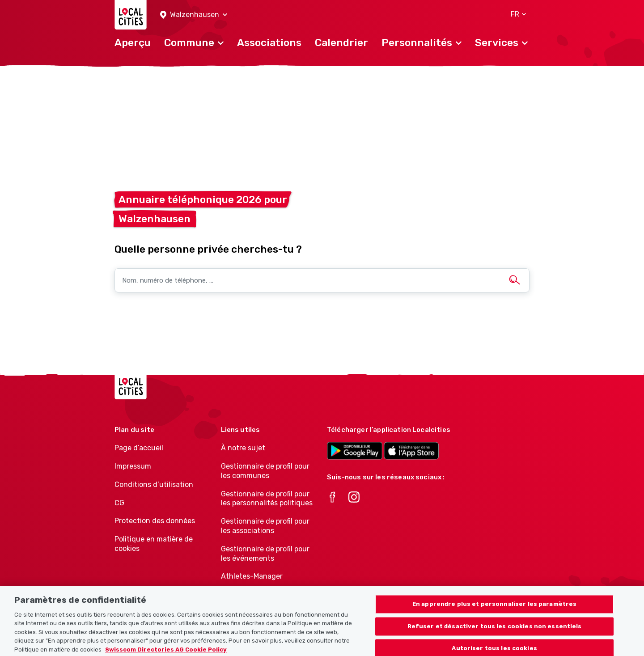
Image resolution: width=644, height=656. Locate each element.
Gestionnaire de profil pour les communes (265, 471)
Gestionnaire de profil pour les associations (265, 526)
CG (119, 503)
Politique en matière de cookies (154, 544)
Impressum (133, 466)
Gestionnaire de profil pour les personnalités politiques (267, 499)
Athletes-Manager (252, 576)
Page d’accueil (139, 448)
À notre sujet (243, 448)
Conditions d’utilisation (154, 485)
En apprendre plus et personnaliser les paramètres (494, 609)
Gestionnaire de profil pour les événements (265, 554)
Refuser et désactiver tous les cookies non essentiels (495, 632)
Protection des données (155, 521)
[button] (194, 15)
